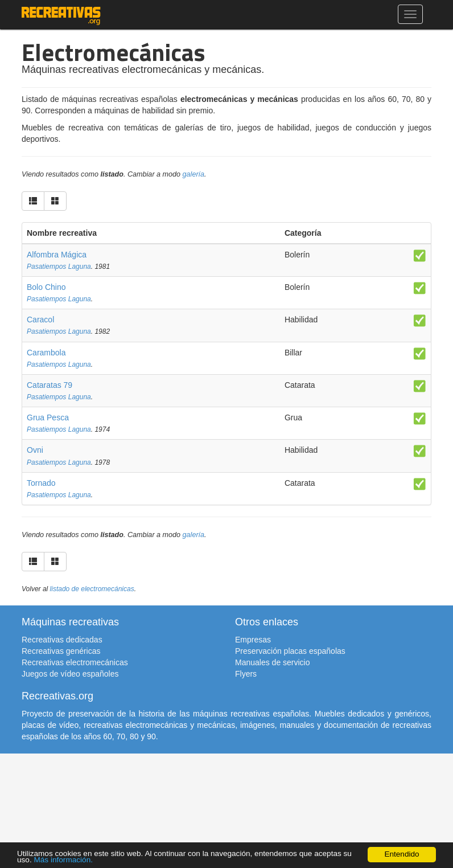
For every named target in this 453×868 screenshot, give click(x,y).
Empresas (253, 640)
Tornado (41, 483)
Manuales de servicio (273, 662)
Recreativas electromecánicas (75, 662)
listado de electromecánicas (92, 589)
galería (194, 174)
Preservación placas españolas (290, 651)
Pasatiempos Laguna (59, 267)
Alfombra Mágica (57, 255)
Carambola (46, 353)
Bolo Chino (46, 287)
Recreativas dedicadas (62, 640)
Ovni (35, 450)
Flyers (246, 674)
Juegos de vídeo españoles (70, 674)
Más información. (63, 860)
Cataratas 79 (50, 385)
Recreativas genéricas (61, 651)
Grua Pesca (48, 417)
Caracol (40, 320)
